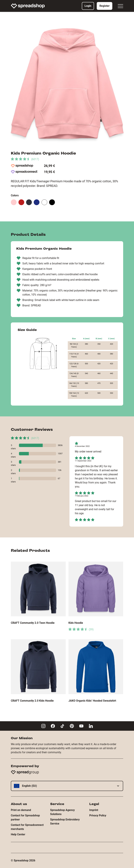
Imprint (94, 810)
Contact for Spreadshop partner (25, 817)
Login (88, 6)
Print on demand (21, 810)
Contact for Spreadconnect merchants (27, 827)
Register (105, 6)
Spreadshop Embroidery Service (65, 822)
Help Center (18, 834)
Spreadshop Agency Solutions (62, 812)
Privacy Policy (98, 815)
